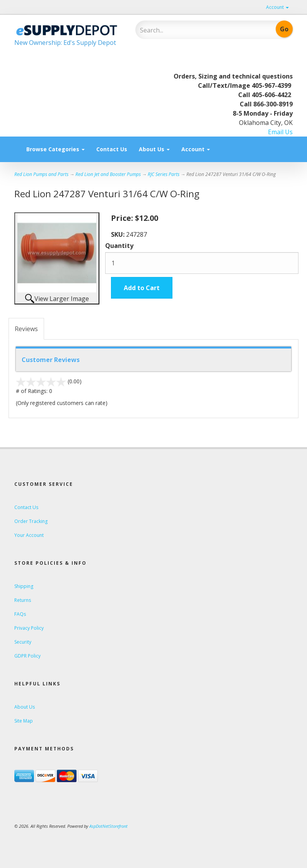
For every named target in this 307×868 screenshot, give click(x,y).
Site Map (24, 721)
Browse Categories (55, 149)
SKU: (119, 234)
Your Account (29, 535)
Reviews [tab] (26, 329)
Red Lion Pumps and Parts (41, 174)
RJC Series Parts (164, 174)
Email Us (280, 132)
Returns (23, 600)
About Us (154, 149)
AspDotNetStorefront (108, 826)
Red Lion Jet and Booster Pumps (108, 174)
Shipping (24, 586)
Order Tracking (31, 521)
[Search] (190, 30)
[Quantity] (202, 263)
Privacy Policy (29, 628)
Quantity (119, 246)
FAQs (20, 614)
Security (23, 642)
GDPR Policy (27, 656)
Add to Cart (142, 288)
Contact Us (112, 149)
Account (277, 7)
